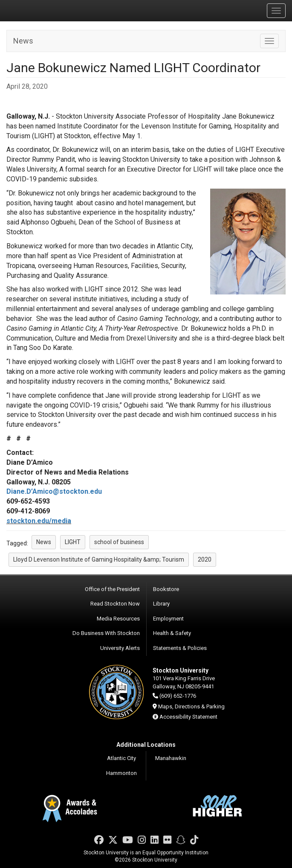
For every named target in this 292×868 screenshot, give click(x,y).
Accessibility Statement (188, 717)
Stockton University (47, 10)
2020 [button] (205, 559)
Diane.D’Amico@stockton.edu (54, 491)
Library (161, 604)
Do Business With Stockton (106, 633)
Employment (168, 619)
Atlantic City (121, 758)
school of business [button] (119, 542)
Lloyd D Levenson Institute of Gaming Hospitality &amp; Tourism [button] (99, 559)
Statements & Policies (180, 648)
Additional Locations (146, 745)
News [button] (44, 542)
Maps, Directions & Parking (191, 706)
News (23, 41)
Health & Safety (172, 633)
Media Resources (118, 619)
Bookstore (166, 589)
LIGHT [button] (73, 542)
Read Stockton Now (115, 604)
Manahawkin (171, 758)
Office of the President (112, 589)
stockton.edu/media (39, 521)
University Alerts (120, 648)
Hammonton (121, 773)
